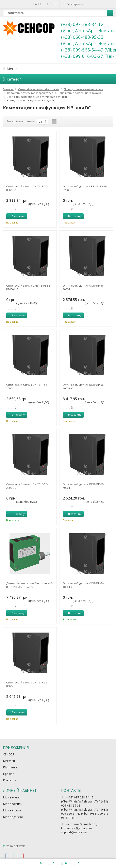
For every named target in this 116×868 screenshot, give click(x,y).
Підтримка (10, 767)
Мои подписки (13, 817)
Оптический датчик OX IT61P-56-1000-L (84, 287)
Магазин (9, 761)
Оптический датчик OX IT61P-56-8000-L (27, 684)
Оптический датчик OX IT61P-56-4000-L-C (84, 585)
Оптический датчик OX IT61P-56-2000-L (27, 387)
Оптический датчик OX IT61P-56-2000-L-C (27, 486)
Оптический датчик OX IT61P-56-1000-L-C (84, 387)
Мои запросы (12, 810)
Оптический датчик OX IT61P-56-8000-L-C (27, 188)
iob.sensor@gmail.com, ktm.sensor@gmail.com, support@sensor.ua (79, 828)
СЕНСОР (9, 754)
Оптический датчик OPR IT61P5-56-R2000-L (85, 188)
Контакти (10, 780)
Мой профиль (13, 804)
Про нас (9, 774)
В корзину (16, 216)
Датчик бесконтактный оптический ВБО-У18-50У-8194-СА (29, 585)
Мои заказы (11, 797)
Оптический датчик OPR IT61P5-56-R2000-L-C (29, 287)
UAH (37, 4)
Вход (52, 4)
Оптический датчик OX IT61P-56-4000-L (84, 486)
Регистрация (73, 4)
